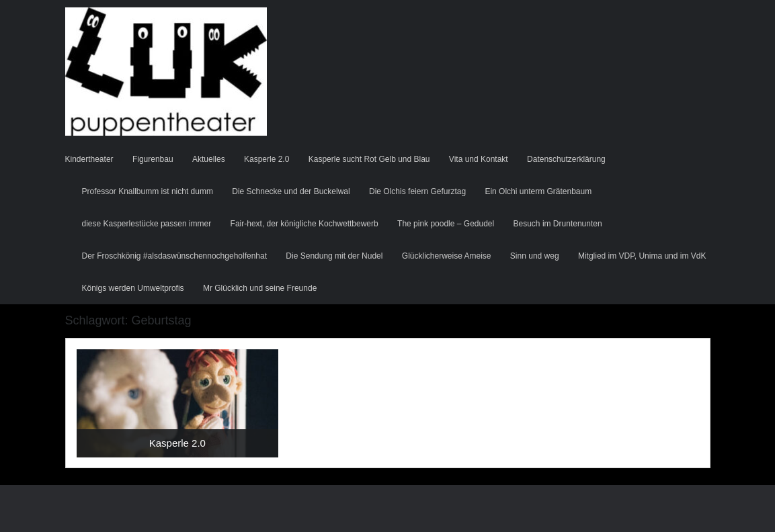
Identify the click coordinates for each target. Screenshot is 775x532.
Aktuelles (209, 159)
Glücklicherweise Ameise (447, 256)
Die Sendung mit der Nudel (334, 256)
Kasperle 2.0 (267, 159)
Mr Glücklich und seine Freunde (260, 288)
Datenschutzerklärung (566, 159)
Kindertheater (89, 159)
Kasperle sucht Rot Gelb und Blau (369, 159)
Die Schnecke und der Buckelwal (291, 191)
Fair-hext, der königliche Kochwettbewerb (304, 224)
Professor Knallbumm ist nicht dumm (148, 191)
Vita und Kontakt (479, 159)
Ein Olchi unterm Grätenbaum (538, 191)
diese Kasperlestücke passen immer (147, 224)
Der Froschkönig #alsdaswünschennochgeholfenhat (175, 256)
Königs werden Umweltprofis (133, 288)
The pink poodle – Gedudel (446, 224)
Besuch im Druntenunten (558, 224)
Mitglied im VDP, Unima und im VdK (642, 256)
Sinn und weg (535, 256)
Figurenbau (153, 159)
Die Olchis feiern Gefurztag (417, 191)
